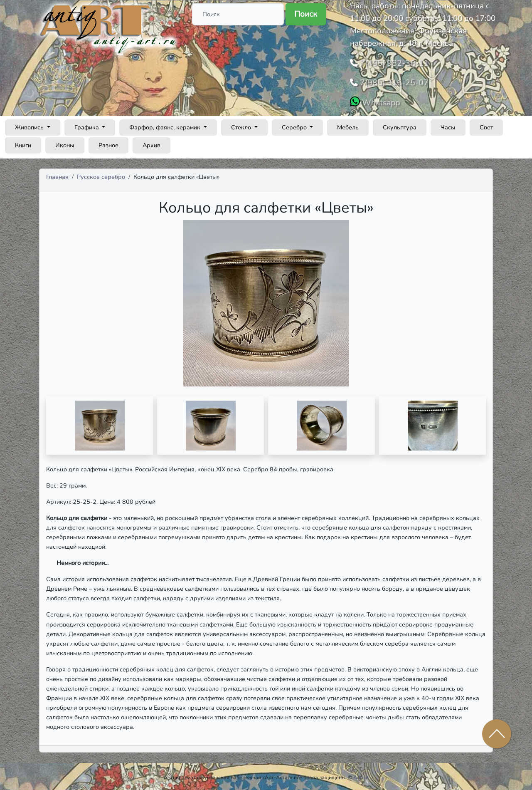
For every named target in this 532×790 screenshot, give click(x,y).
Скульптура (400, 125)
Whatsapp (380, 100)
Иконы (65, 143)
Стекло (242, 125)
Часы (448, 125)
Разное (108, 143)
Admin (361, 775)
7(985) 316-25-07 (391, 81)
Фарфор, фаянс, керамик (166, 125)
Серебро (295, 125)
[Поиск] (238, 14)
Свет (486, 125)
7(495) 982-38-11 (391, 62)
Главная (57, 174)
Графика (87, 125)
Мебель (348, 125)
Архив (151, 143)
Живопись (30, 125)
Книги (23, 143)
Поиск (306, 14)
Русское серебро (101, 174)
